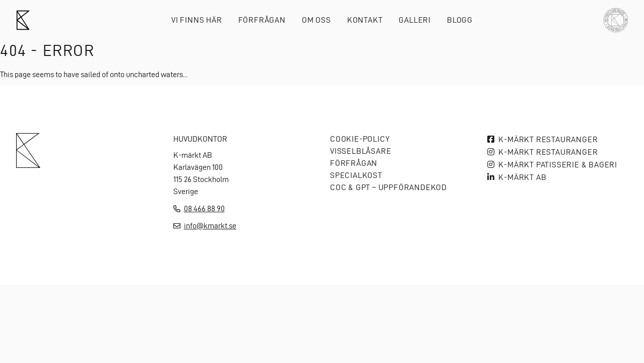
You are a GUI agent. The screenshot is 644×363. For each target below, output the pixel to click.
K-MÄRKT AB (522, 177)
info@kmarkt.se (210, 226)
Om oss (316, 20)
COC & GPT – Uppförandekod (389, 187)
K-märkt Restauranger (548, 139)
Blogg (460, 20)
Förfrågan (262, 20)
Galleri (415, 20)
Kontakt (365, 20)
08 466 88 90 (204, 208)
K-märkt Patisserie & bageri (558, 165)
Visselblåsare (361, 151)
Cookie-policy (360, 139)
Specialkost (356, 175)
